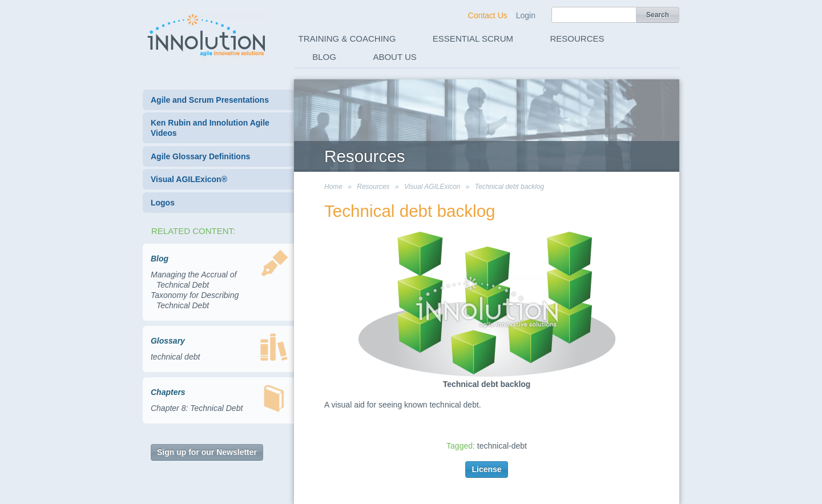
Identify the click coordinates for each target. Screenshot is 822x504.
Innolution (207, 35)
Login (526, 15)
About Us (394, 57)
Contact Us (488, 15)
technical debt (175, 357)
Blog (324, 57)
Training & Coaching (347, 39)
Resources (577, 39)
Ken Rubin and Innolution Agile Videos (210, 128)
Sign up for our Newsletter (207, 452)
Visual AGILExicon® (189, 179)
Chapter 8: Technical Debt (197, 408)
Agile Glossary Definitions (200, 156)
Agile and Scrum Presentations (210, 100)
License (486, 469)
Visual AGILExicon (432, 187)
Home (333, 187)
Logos (163, 203)
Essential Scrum (473, 39)
